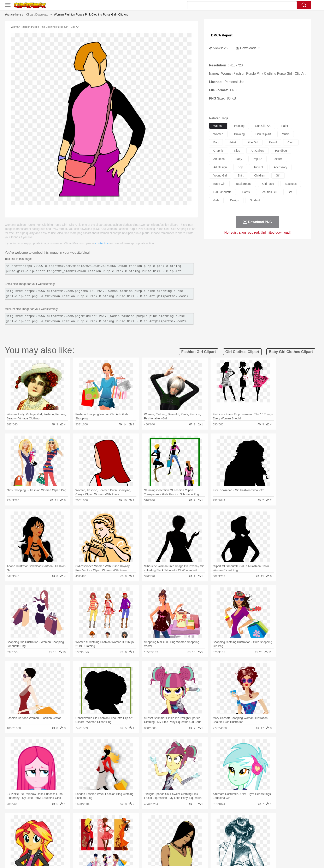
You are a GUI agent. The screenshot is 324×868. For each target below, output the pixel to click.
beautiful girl (269, 192)
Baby (65, 836)
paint (285, 126)
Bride (73, 836)
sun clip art (263, 126)
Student (58, 843)
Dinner (178, 849)
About (207, 860)
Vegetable (155, 849)
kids (237, 151)
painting (239, 126)
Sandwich (129, 849)
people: (45, 836)
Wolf (261, 830)
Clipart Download (37, 14)
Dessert (77, 849)
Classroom (91, 843)
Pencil (115, 843)
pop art (258, 159)
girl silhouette (223, 192)
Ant (55, 830)
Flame (125, 824)
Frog (162, 830)
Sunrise (179, 824)
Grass (146, 824)
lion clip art (263, 134)
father (189, 836)
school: (45, 842)
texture (278, 159)
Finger (217, 836)
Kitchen (167, 849)
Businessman (107, 836)
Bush (211, 824)
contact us (102, 243)
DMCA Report (222, 35)
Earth (108, 824)
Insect (186, 830)
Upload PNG (276, 860)
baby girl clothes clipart (291, 352)
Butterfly (80, 830)
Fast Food (99, 849)
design (235, 200)
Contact (248, 860)
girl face (268, 184)
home (158, 836)
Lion (194, 830)
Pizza (187, 849)
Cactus (89, 824)
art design (220, 167)
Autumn (67, 824)
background (244, 184)
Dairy (67, 849)
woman (218, 126)
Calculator (233, 843)
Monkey (204, 830)
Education (127, 843)
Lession (246, 843)
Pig (223, 830)
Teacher (69, 843)
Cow (108, 830)
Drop (229, 824)
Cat (89, 830)
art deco (219, 159)
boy (240, 167)
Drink (87, 849)
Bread (206, 849)
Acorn (56, 824)
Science (189, 843)
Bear (63, 830)
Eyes (138, 836)
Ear (130, 836)
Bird (70, 830)
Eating (197, 849)
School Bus (142, 843)
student (255, 200)
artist (232, 142)
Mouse (215, 830)
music (286, 134)
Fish (154, 830)
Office (209, 843)
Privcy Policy (232, 860)
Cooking (217, 849)
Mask (56, 836)
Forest (238, 824)
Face (208, 836)
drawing (239, 134)
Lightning (158, 824)
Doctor (121, 836)
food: (44, 849)
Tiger (243, 830)
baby (239, 159)
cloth (291, 142)
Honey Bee (173, 830)
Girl (174, 836)
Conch (99, 824)
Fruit (110, 849)
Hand (227, 836)
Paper (199, 843)
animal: (45, 830)
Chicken (99, 830)
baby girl (219, 184)
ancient (258, 167)
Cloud (220, 824)
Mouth (199, 836)
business (291, 184)
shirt (240, 175)
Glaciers (136, 824)
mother (93, 836)
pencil (273, 142)
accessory (281, 167)
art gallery (258, 151)
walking (148, 836)
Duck (124, 830)
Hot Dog (229, 849)
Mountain (191, 824)
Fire (116, 824)
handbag (281, 151)
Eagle (133, 830)
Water (202, 824)
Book (79, 843)
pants (246, 192)
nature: (45, 824)
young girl (220, 175)
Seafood (142, 849)
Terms (218, 860)
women (218, 134)
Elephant (144, 830)
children (260, 175)
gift (278, 175)
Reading (104, 843)
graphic (219, 151)
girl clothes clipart (242, 352)
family (83, 836)
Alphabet (220, 843)
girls (216, 200)
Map (153, 843)
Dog (116, 830)
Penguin (232, 830)
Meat (118, 849)
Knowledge (165, 843)
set (290, 192)
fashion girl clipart (199, 352)
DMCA (260, 860)
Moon (169, 824)
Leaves (78, 824)
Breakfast (56, 849)
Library (178, 843)
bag (216, 142)
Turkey (252, 830)
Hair (167, 836)
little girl (252, 142)
